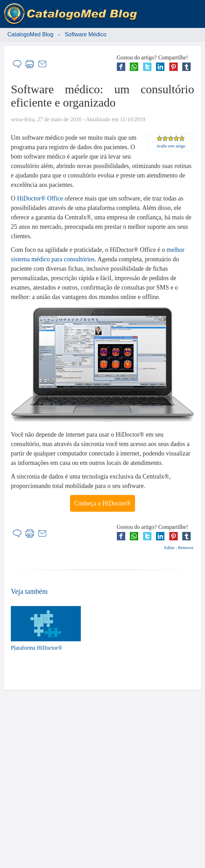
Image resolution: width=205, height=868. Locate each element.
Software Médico (86, 34)
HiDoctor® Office (40, 198)
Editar (169, 548)
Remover (186, 548)
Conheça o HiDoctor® (103, 503)
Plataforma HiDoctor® (46, 629)
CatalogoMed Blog (30, 34)
